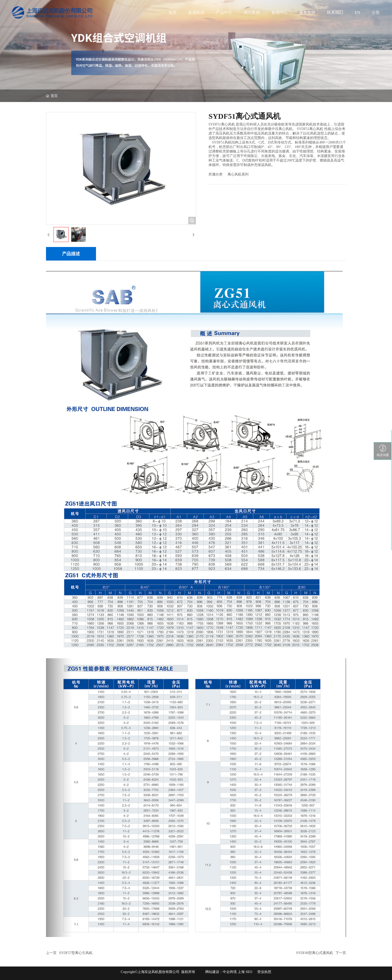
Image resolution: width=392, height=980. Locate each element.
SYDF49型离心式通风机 (314, 953)
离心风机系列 (238, 174)
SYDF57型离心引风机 (76, 953)
